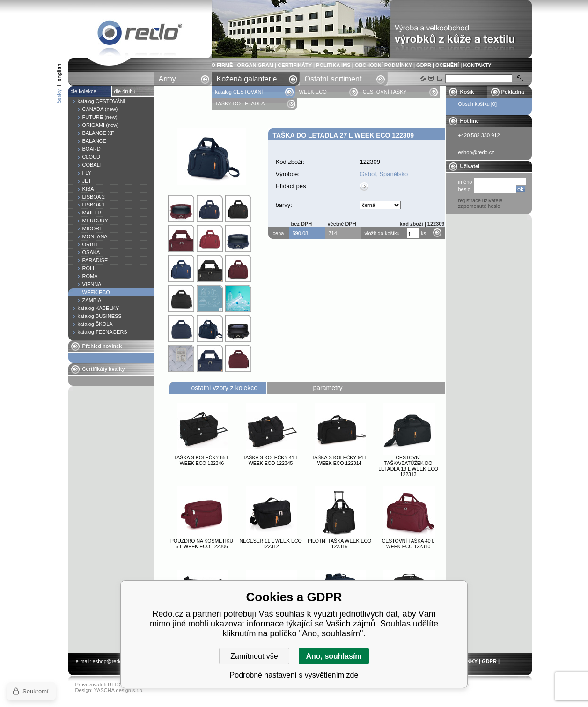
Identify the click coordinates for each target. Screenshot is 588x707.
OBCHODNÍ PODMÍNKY (383, 65)
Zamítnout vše (254, 656)
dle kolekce (84, 91)
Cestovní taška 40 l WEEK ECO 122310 (408, 544)
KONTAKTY (477, 65)
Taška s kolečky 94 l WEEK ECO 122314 (340, 460)
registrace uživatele (481, 200)
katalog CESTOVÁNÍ (239, 92)
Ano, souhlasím (334, 656)
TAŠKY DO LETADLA (240, 103)
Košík (467, 92)
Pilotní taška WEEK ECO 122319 (339, 544)
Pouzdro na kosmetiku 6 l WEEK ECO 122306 (202, 544)
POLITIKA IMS (333, 65)
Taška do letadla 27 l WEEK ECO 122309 (140, 34)
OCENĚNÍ (447, 65)
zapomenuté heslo (479, 206)
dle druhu (125, 91)
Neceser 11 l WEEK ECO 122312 (270, 544)
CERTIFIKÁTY (295, 65)
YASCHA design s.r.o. (119, 690)
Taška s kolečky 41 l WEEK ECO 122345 (271, 460)
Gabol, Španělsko (384, 174)
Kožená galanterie (247, 79)
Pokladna (513, 92)
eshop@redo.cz (111, 661)
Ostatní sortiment (333, 79)
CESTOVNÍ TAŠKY (385, 92)
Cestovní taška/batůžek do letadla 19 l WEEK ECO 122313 (408, 466)
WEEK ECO (312, 92)
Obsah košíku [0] (478, 104)
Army (167, 79)
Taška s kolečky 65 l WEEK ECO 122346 (202, 460)
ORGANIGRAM (256, 65)
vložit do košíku (382, 233)
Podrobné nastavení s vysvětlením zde (294, 675)
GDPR (424, 65)
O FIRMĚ (222, 65)
